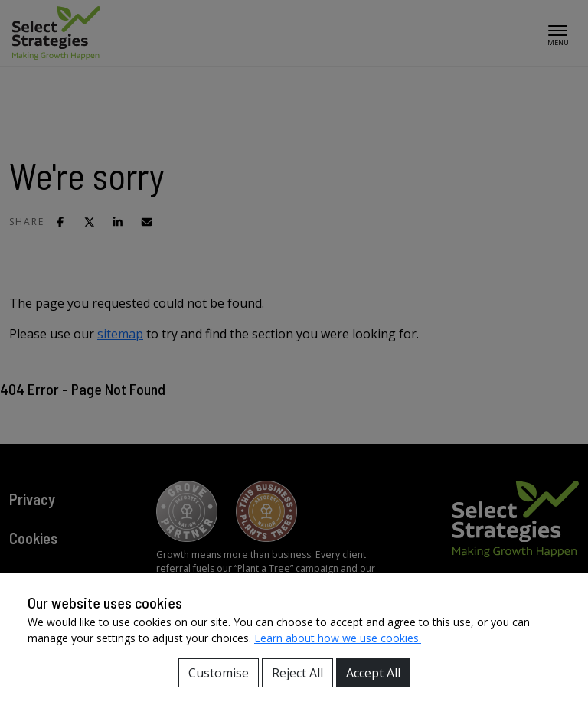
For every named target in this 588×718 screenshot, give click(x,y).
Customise (219, 673)
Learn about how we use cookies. (338, 638)
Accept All (373, 673)
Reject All (297, 673)
